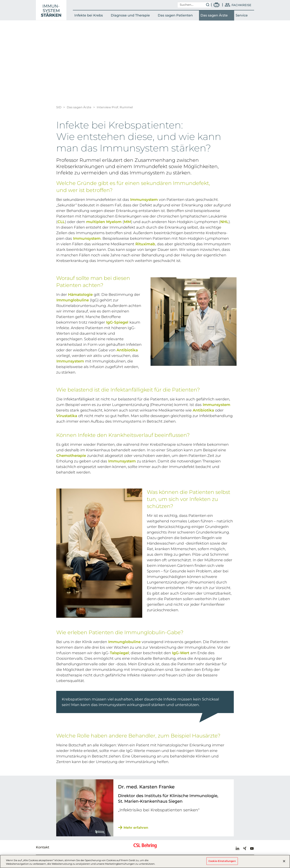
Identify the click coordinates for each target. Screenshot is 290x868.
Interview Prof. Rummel (115, 107)
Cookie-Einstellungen (222, 862)
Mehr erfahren (136, 828)
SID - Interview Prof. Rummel (51, 10)
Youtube (252, 848)
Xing (245, 848)
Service (242, 15)
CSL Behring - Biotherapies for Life (145, 847)
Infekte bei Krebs (89, 15)
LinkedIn (237, 848)
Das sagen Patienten (175, 15)
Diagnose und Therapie (130, 15)
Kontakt (43, 847)
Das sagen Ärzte (214, 15)
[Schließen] (284, 862)
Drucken (216, 5)
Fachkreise (241, 5)
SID (59, 107)
